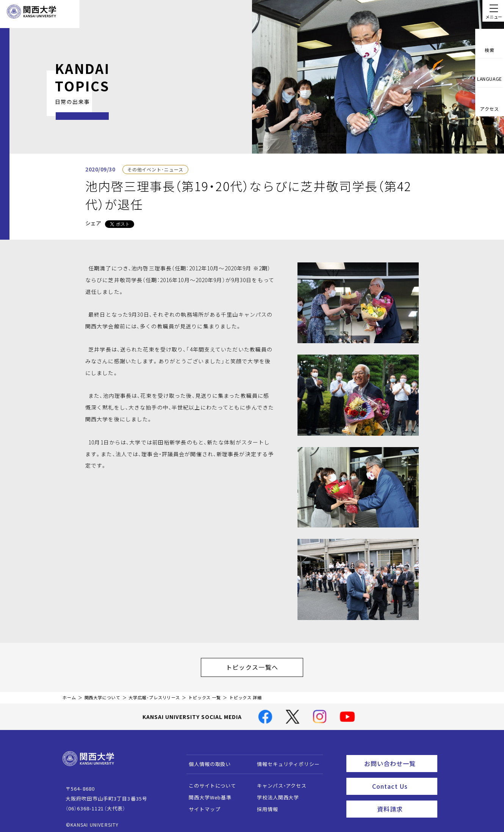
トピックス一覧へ (260, 665)
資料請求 (405, 800)
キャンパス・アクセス (278, 782)
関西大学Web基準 (207, 794)
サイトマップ (201, 805)
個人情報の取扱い (206, 760)
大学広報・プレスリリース (154, 694)
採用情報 (264, 805)
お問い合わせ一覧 (399, 758)
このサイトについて (209, 782)
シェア (93, 223)
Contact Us (402, 779)
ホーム (69, 694)
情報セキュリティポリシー (285, 760)
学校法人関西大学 (275, 794)
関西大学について (103, 694)
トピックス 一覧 (205, 694)
